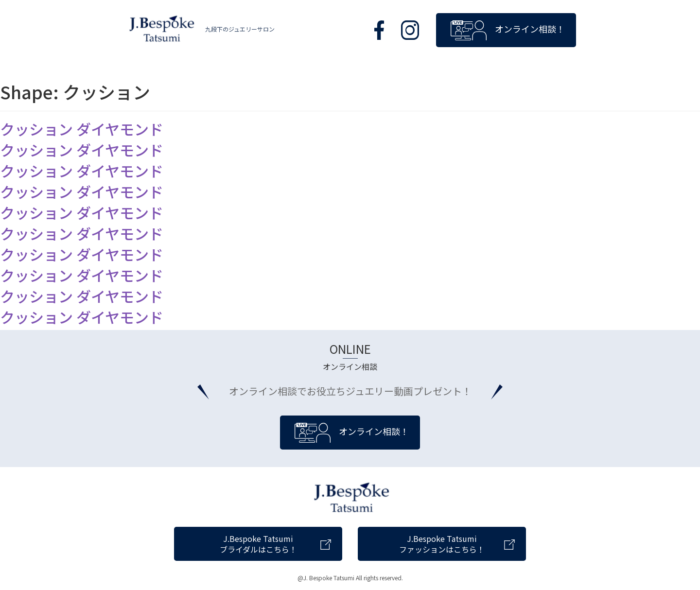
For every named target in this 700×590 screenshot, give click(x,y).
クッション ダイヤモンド (82, 129)
